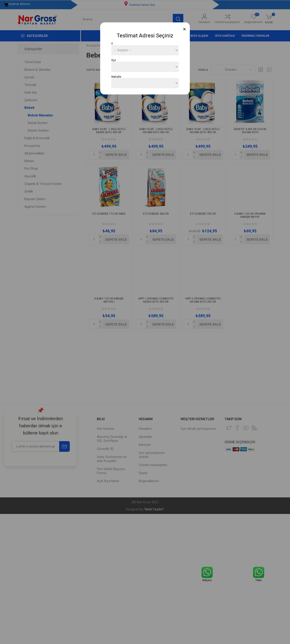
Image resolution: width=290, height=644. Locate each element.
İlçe (114, 60)
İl (112, 44)
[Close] (185, 29)
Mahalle (116, 77)
